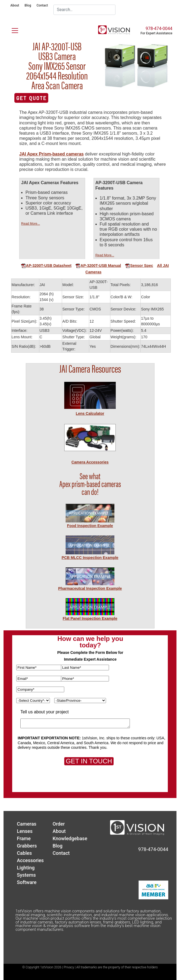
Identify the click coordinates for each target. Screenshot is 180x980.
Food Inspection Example (90, 526)
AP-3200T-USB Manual (98, 266)
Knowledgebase (70, 838)
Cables (24, 853)
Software (27, 882)
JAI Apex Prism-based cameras (52, 154)
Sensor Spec (139, 266)
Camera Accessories (90, 462)
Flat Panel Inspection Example (90, 618)
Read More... (30, 224)
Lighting (26, 868)
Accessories (30, 860)
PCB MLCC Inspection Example (90, 558)
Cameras (27, 824)
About (15, 5)
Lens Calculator (90, 413)
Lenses (25, 831)
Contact (42, 5)
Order (59, 824)
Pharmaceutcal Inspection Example (90, 588)
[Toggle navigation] (12, 29)
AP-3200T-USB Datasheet (46, 266)
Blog (28, 5)
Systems (26, 875)
